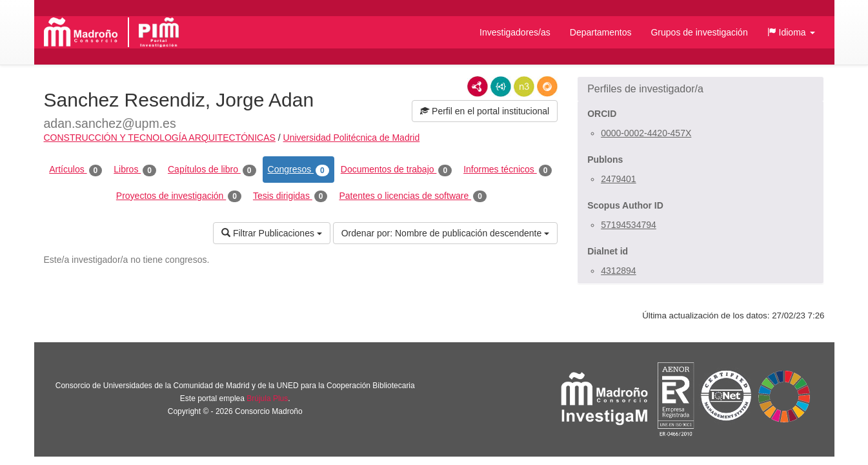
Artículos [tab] (76, 170)
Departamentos (601, 32)
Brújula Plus (267, 398)
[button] (791, 32)
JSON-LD (501, 87)
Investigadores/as (515, 32)
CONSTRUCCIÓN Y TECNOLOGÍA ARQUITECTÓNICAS (160, 138)
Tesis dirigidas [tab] (290, 196)
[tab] (701, 89)
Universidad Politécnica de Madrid (352, 138)
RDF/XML (478, 87)
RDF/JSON (547, 87)
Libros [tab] (135, 170)
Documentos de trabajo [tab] (396, 170)
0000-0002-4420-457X (646, 133)
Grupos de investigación (699, 32)
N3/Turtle (524, 87)
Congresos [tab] (298, 170)
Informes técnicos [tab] (508, 170)
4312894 (619, 271)
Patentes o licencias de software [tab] (412, 196)
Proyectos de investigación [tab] (179, 196)
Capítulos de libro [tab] (212, 170)
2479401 (619, 179)
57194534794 (629, 225)
